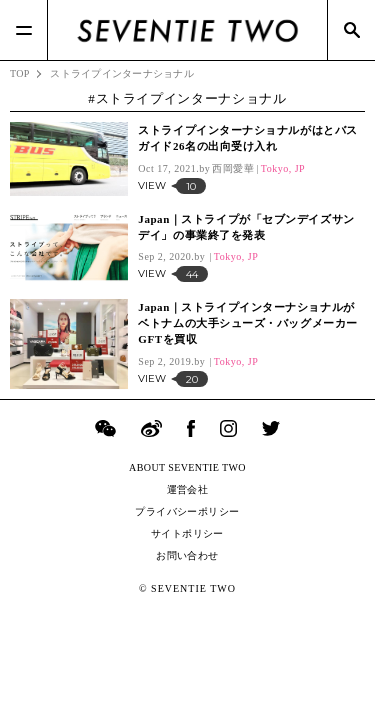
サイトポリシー (187, 533)
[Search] (351, 30)
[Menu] (24, 30)
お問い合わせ (187, 555)
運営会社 (188, 489)
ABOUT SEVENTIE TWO (187, 467)
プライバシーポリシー (187, 511)
